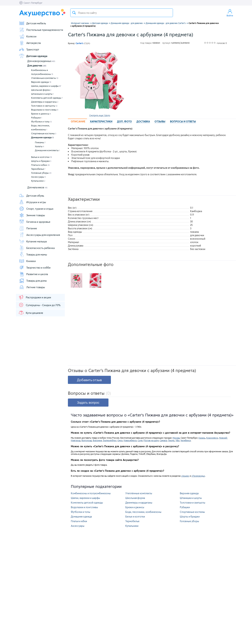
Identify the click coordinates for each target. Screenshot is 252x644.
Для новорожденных (41, 61)
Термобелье (38, 169)
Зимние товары (32, 215)
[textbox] (122, 13)
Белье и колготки (42, 157)
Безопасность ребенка (37, 248)
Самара (163, 440)
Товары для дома (33, 281)
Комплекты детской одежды (47, 98)
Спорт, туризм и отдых (36, 209)
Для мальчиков (37, 187)
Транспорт (29, 49)
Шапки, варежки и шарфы (46, 86)
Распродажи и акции (35, 297)
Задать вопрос (88, 403)
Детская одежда (33, 56)
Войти (230, 13)
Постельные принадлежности (41, 30)
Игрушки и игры (32, 202)
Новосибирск (130, 440)
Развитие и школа (33, 274)
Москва (176, 438)
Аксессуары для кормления (39, 235)
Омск (120, 440)
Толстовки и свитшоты (44, 106)
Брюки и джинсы (41, 114)
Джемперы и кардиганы (45, 102)
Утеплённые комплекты (45, 78)
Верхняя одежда (41, 82)
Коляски (28, 36)
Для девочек (37, 66)
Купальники (38, 181)
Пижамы (40, 142)
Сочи (140, 440)
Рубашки (37, 118)
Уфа (177, 440)
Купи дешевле (31, 313)
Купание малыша (33, 241)
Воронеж (97, 440)
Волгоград (87, 440)
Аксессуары (38, 177)
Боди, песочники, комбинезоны (40, 127)
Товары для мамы (33, 254)
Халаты (39, 146)
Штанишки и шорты (42, 94)
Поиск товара (74, 13)
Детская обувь (32, 196)
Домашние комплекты (47, 150)
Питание (28, 228)
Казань (202, 438)
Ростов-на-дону (151, 440)
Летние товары (32, 287)
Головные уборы (41, 173)
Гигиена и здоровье (35, 222)
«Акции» (185, 476)
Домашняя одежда (42, 137)
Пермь (171, 440)
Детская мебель (32, 23)
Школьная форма (41, 90)
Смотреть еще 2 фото (100, 115)
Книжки (27, 261)
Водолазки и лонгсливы (45, 110)
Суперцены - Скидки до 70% (39, 305)
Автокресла (30, 43)
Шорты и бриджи (41, 161)
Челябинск (186, 440)
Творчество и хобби (35, 268)
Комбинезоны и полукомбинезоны (42, 72)
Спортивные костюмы (44, 133)
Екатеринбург (110, 440)
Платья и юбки (40, 165)
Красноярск (212, 438)
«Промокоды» (198, 476)
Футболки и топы (41, 122)
